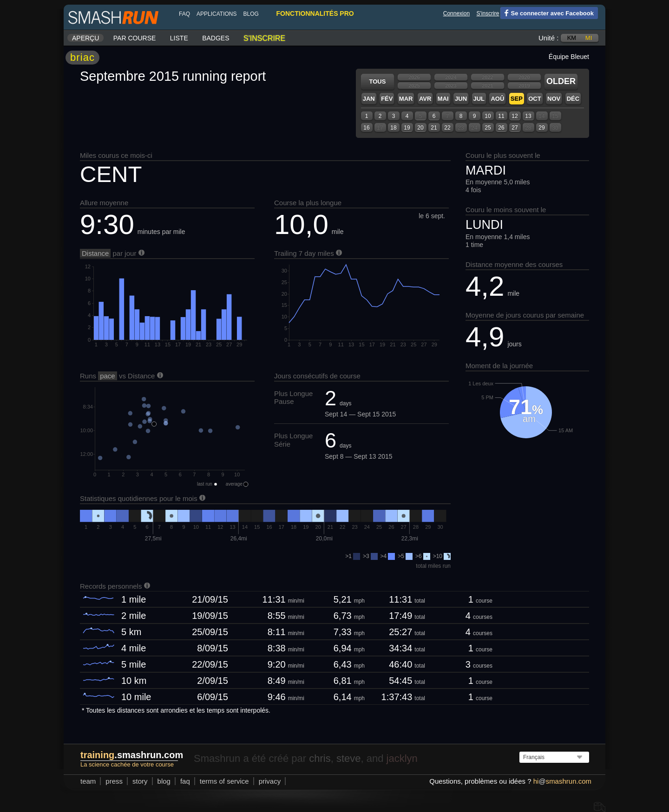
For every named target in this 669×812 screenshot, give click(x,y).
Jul (479, 99)
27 (515, 128)
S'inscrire (488, 13)
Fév (387, 99)
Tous (378, 81)
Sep (517, 99)
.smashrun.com (132, 755)
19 (407, 128)
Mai (443, 99)
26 (501, 128)
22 (447, 128)
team (88, 781)
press (114, 781)
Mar (406, 99)
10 (488, 116)
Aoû (497, 99)
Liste (179, 38)
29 (541, 128)
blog (251, 14)
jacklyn (402, 758)
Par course (135, 38)
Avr (425, 99)
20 (420, 128)
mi (589, 38)
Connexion (456, 13)
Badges (216, 38)
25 (488, 128)
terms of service (224, 781)
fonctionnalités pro (315, 13)
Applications (216, 14)
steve (349, 758)
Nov (554, 99)
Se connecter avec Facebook (547, 13)
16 (366, 128)
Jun (461, 99)
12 (515, 116)
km (572, 38)
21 (434, 128)
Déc (573, 99)
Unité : (548, 38)
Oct (535, 99)
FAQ (184, 14)
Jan (369, 99)
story (140, 781)
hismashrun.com (562, 781)
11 (501, 116)
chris (320, 758)
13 (528, 116)
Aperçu (85, 38)
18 (393, 128)
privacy (270, 781)
